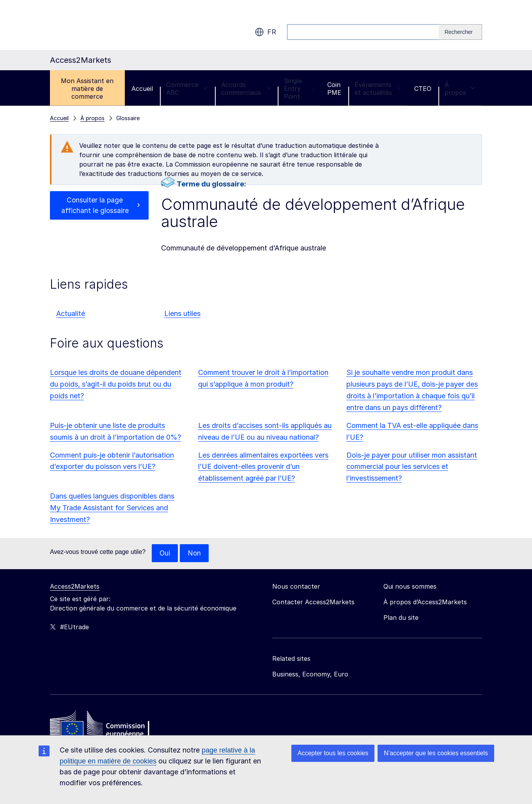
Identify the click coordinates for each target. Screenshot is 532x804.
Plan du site (401, 618)
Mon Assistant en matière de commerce (87, 89)
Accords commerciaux (246, 89)
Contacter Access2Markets (313, 602)
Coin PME (334, 89)
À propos (460, 89)
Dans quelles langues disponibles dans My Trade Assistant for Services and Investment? (112, 508)
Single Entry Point (299, 89)
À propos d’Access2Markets (425, 602)
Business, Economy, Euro (310, 674)
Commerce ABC (187, 89)
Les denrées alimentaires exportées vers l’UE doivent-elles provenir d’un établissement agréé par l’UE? (263, 467)
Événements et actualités (378, 89)
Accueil (142, 89)
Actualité (71, 313)
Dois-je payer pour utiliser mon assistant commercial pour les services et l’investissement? (412, 467)
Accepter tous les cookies (333, 753)
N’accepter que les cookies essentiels (436, 753)
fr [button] (265, 32)
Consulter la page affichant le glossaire (95, 206)
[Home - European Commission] (106, 726)
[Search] (460, 32)
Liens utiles (182, 313)
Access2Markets (75, 587)
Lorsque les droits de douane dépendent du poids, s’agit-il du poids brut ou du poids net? (116, 384)
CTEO (423, 89)
